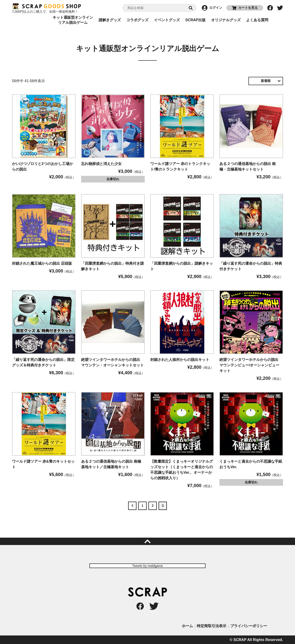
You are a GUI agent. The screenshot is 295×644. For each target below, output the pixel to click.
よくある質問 (257, 20)
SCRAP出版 (195, 20)
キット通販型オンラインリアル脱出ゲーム (73, 20)
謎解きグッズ (110, 20)
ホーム (187, 626)
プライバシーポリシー (249, 626)
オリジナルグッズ (226, 20)
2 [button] (153, 506)
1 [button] (142, 506)
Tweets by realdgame (147, 566)
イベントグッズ (167, 20)
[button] (132, 506)
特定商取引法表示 (212, 626)
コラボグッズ (137, 20)
